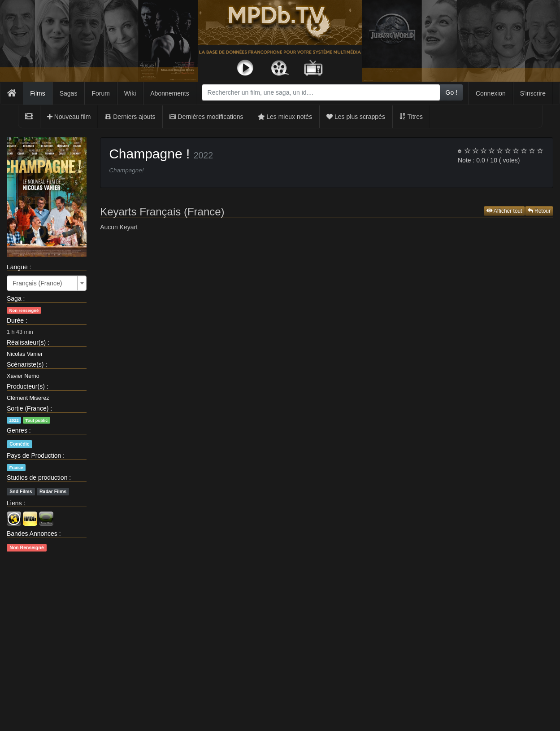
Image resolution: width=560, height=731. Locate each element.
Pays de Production (34, 455)
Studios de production (37, 477)
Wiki (130, 93)
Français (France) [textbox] (37, 283)
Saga (14, 298)
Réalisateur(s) (26, 342)
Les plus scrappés (356, 117)
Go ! (451, 92)
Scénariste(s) (25, 364)
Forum (100, 93)
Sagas (69, 93)
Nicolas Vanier (25, 354)
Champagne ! (149, 154)
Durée (15, 320)
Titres (411, 117)
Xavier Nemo (23, 376)
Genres (17, 430)
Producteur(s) (26, 386)
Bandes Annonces (32, 534)
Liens (14, 503)
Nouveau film (69, 117)
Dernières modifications (206, 117)
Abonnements (169, 93)
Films (37, 93)
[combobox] (321, 92)
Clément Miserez (28, 398)
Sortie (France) (28, 408)
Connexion (491, 93)
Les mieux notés (285, 117)
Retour (539, 211)
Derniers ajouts (130, 117)
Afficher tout (504, 211)
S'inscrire (533, 93)
